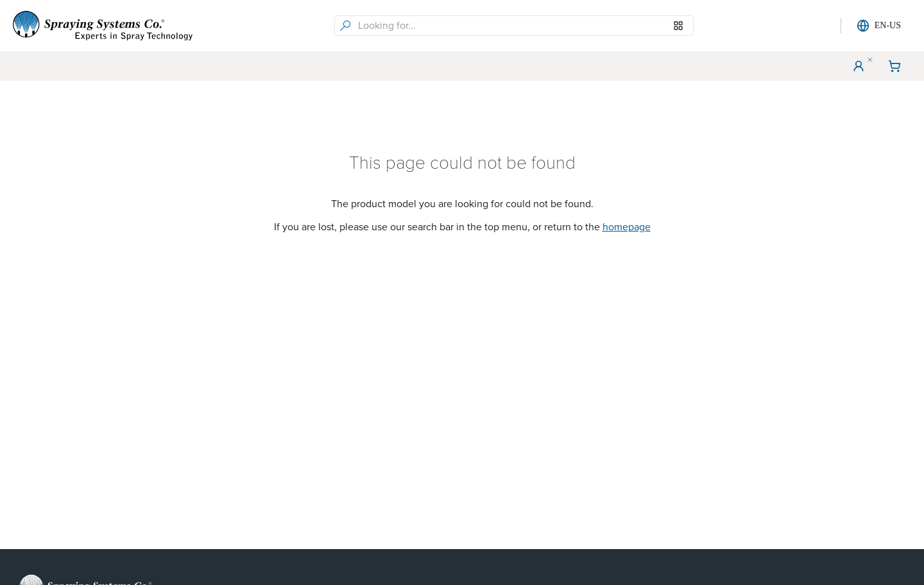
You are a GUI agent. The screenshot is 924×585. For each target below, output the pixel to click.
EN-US (879, 26)
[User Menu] (859, 66)
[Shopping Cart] (894, 66)
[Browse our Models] (678, 26)
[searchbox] (524, 26)
